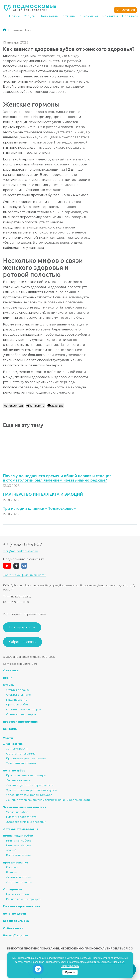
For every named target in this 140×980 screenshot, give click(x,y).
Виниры (11, 872)
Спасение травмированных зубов (29, 795)
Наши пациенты (17, 700)
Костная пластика (18, 855)
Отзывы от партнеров (21, 714)
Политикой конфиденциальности (107, 962)
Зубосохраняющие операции (26, 822)
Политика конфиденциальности (25, 575)
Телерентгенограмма (21, 763)
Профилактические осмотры (26, 775)
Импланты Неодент (19, 845)
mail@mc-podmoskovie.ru (20, 551)
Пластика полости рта (21, 817)
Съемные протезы (19, 877)
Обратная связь (22, 642)
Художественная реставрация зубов (31, 790)
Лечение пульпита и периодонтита (30, 785)
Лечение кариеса (18, 780)
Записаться (125, 10)
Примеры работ (17, 705)
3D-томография (17, 749)
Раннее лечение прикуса (23, 899)
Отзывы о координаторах (24, 710)
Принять (70, 972)
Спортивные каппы (19, 882)
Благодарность (22, 627)
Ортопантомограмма (21, 754)
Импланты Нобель (19, 841)
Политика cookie (70, 966)
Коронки (12, 867)
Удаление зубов (17, 812)
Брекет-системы (18, 894)
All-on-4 (11, 850)
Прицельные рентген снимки (26, 758)
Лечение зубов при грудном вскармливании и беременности (48, 800)
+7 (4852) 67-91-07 (23, 544)
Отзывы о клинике (19, 695)
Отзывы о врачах (18, 690)
